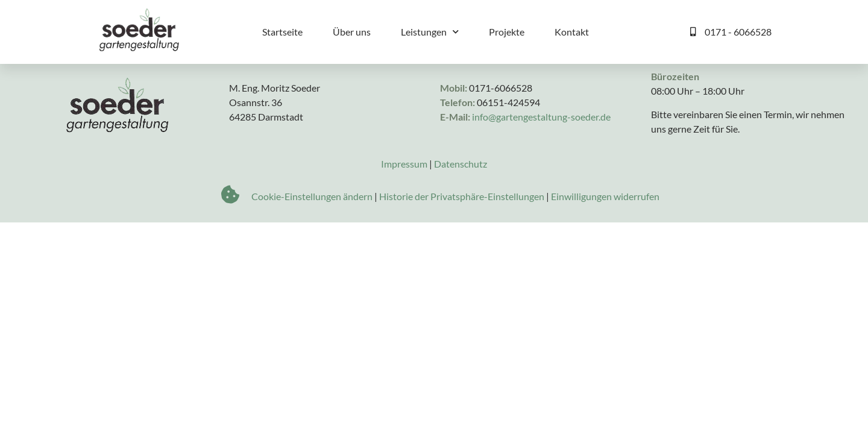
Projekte (507, 32)
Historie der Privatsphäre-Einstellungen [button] (462, 230)
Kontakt (572, 32)
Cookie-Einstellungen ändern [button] (312, 230)
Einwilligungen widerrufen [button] (605, 230)
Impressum (404, 197)
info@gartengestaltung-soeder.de (541, 150)
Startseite (282, 32)
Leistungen (430, 32)
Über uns (352, 32)
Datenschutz (461, 197)
